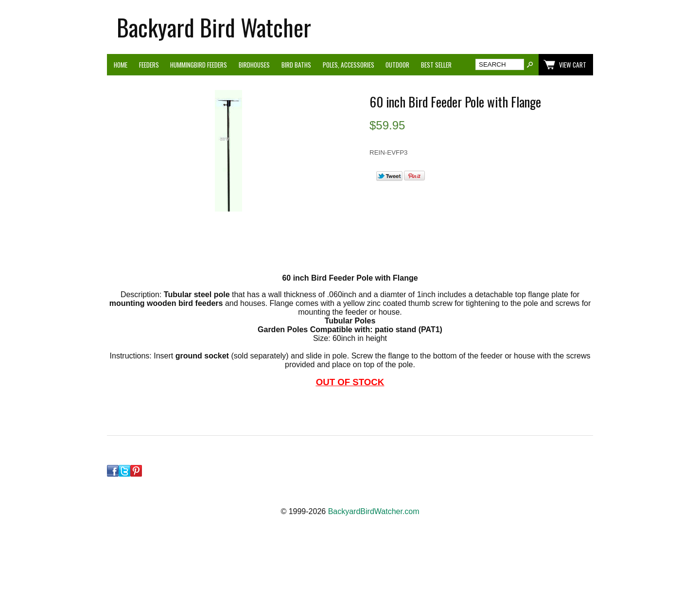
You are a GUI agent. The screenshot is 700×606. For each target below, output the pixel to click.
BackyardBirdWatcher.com (374, 511)
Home (121, 65)
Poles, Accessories (349, 65)
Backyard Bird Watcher (214, 27)
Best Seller (436, 65)
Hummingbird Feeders (199, 65)
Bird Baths (296, 65)
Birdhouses (254, 65)
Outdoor (397, 65)
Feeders (149, 65)
